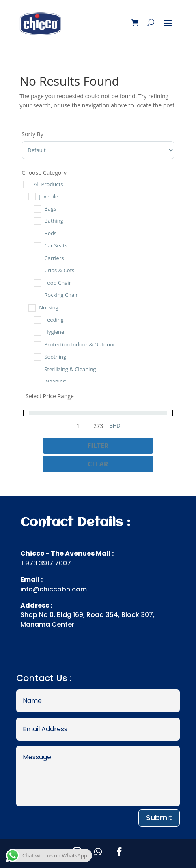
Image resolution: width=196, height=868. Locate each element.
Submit (159, 818)
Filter (98, 446)
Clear (98, 464)
